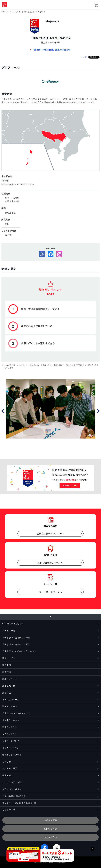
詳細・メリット (10, 679)
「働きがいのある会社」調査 (16, 638)
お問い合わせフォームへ (50, 563)
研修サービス (9, 658)
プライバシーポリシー (13, 789)
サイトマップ (9, 810)
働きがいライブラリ (12, 755)
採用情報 (7, 775)
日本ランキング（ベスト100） (17, 713)
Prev (3, 411)
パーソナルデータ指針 (13, 782)
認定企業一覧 (9, 686)
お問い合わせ (50, 829)
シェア (84, 57)
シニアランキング (11, 741)
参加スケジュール (11, 700)
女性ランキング (10, 734)
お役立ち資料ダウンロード (51, 534)
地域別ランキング (11, 720)
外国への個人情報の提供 (14, 796)
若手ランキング (10, 727)
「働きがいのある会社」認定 (16, 644)
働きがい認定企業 (28, 12)
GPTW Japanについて (13, 624)
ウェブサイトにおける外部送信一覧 (19, 803)
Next (98, 411)
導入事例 (7, 665)
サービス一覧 (9, 631)
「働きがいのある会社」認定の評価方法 (51, 50)
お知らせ (7, 762)
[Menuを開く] (96, 5)
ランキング (14, 12)
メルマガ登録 (50, 837)
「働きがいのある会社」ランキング (19, 651)
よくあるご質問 (10, 768)
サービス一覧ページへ (50, 592)
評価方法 (7, 672)
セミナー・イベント (12, 748)
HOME (4, 12)
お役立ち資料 (50, 820)
